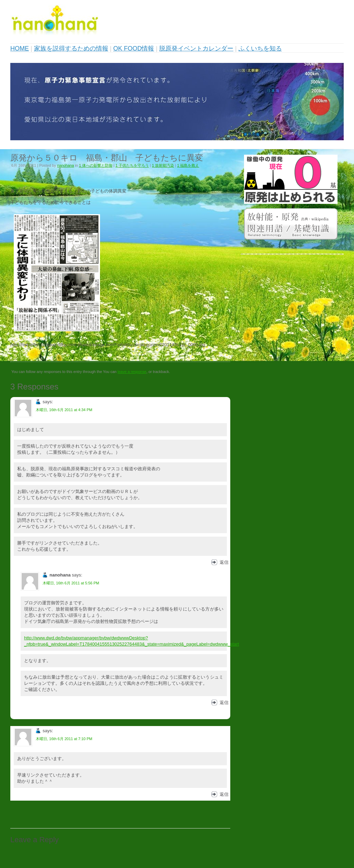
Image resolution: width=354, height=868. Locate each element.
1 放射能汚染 (163, 165)
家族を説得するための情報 (71, 48)
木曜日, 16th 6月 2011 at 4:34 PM (64, 410)
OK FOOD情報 (134, 48)
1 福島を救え (188, 165)
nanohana (65, 165)
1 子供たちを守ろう (132, 165)
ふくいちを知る (260, 48)
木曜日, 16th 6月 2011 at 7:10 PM (64, 739)
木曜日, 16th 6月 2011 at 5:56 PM (71, 583)
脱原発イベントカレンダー (196, 48)
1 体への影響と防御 (96, 165)
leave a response (132, 372)
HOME (20, 48)
